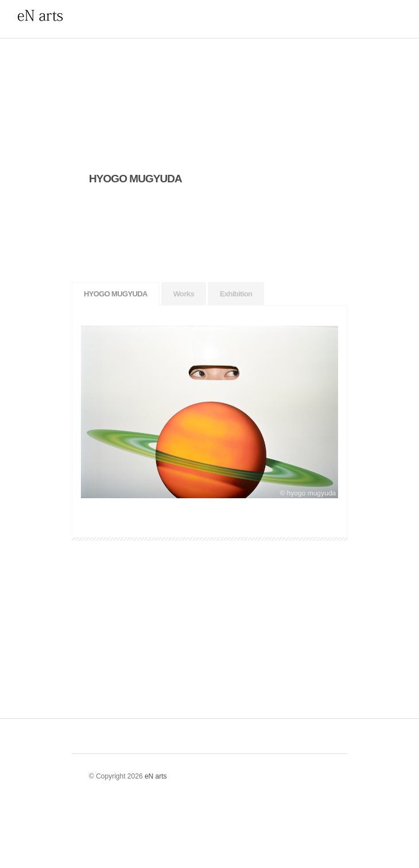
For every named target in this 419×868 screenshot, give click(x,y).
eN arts (156, 776)
